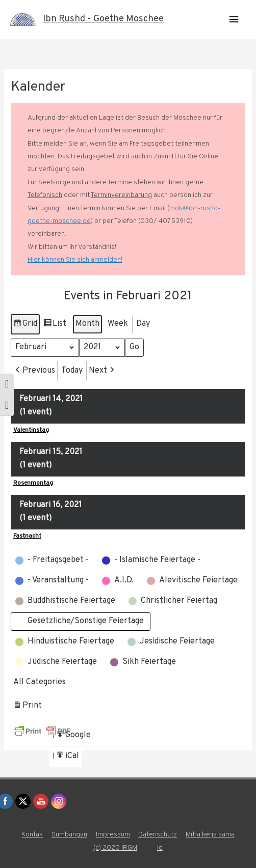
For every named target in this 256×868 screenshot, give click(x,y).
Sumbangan (69, 835)
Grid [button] (25, 325)
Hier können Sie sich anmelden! (75, 260)
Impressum (113, 835)
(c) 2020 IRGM (115, 848)
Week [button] (118, 323)
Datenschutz (158, 835)
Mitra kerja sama (210, 835)
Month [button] (87, 323)
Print (27, 707)
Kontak (32, 835)
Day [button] (143, 323)
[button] (34, 371)
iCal (68, 758)
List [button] (55, 325)
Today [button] (72, 370)
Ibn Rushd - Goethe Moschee (103, 19)
